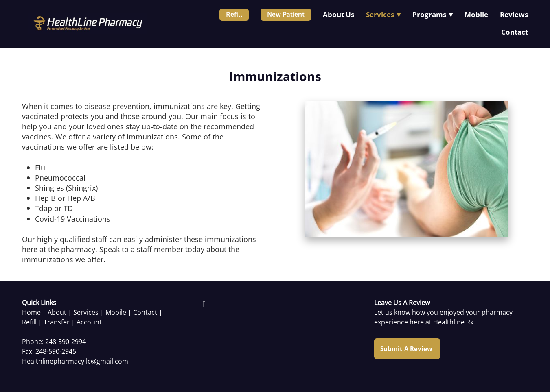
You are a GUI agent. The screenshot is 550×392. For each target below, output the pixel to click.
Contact (515, 32)
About (57, 312)
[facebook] (204, 304)
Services (86, 312)
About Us (339, 14)
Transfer (57, 322)
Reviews (514, 14)
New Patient (286, 14)
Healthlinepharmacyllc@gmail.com (75, 361)
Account (89, 322)
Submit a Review (407, 348)
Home (31, 312)
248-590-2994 (66, 342)
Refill (234, 14)
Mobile (476, 14)
